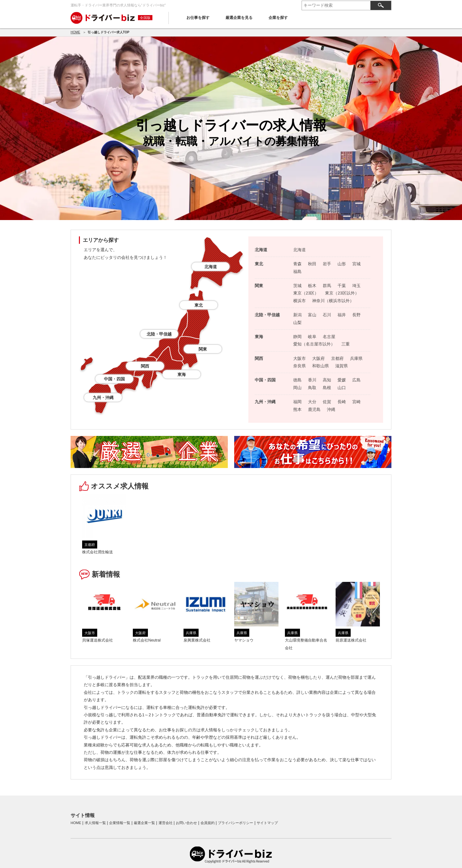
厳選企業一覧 (144, 823)
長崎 (342, 402)
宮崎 (356, 402)
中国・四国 (114, 379)
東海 (182, 374)
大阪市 (299, 358)
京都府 (337, 358)
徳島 (297, 380)
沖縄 (331, 409)
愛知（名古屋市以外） (314, 344)
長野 (356, 315)
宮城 (356, 264)
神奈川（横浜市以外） (333, 301)
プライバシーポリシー (235, 823)
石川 (327, 315)
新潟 (297, 315)
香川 (312, 380)
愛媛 (342, 380)
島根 (327, 388)
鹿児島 (314, 409)
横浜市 (299, 301)
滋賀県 (342, 366)
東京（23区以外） (342, 293)
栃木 (312, 286)
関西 (145, 366)
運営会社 (166, 823)
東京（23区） (306, 293)
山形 (342, 264)
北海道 (211, 267)
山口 (342, 388)
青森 (297, 264)
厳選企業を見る (239, 18)
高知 (327, 380)
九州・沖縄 (103, 398)
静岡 (297, 337)
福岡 (297, 402)
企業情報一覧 (120, 823)
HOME (75, 32)
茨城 (297, 286)
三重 (346, 344)
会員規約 (208, 823)
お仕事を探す (198, 18)
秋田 (312, 264)
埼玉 (356, 286)
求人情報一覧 (95, 823)
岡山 (297, 388)
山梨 (297, 323)
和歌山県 (321, 366)
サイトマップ (267, 823)
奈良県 (299, 366)
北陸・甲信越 (159, 334)
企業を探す (278, 18)
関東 (203, 349)
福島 (297, 272)
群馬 (327, 286)
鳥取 (312, 388)
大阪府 (318, 358)
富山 (312, 315)
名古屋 (329, 337)
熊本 (297, 409)
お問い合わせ (186, 823)
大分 (312, 402)
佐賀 (327, 402)
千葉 (342, 286)
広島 (356, 380)
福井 (342, 315)
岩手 (327, 264)
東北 (199, 305)
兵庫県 (356, 358)
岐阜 (312, 337)
